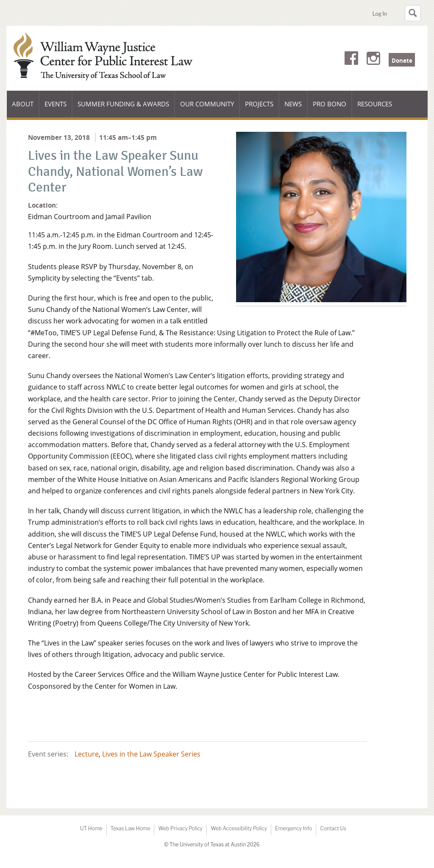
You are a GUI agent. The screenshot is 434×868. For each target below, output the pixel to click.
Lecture (87, 754)
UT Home (91, 828)
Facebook (351, 60)
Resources (375, 104)
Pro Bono (330, 104)
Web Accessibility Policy (239, 828)
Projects (259, 104)
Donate (402, 61)
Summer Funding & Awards (123, 108)
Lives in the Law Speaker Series (151, 754)
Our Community (207, 108)
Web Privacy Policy (180, 828)
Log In (380, 14)
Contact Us (333, 828)
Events (56, 104)
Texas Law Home (131, 828)
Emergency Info (294, 828)
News (293, 104)
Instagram (373, 60)
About (25, 108)
